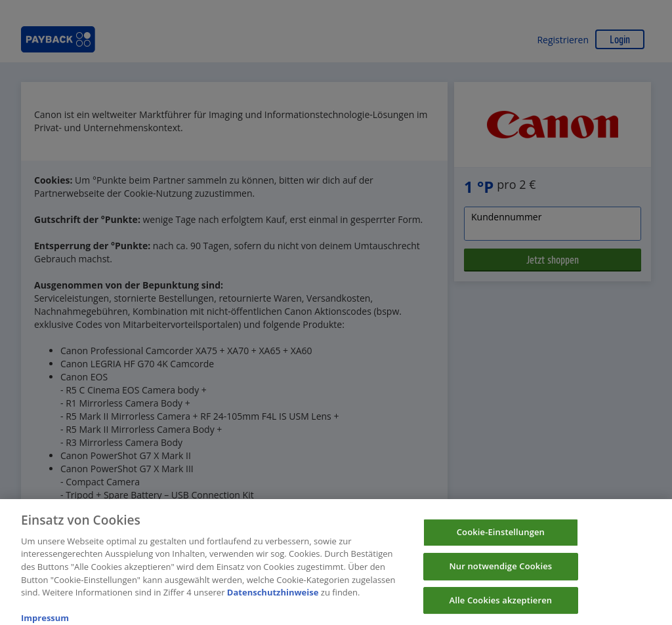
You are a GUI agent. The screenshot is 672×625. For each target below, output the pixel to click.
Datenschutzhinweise (273, 597)
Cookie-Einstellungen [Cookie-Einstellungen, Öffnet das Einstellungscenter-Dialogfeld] (501, 537)
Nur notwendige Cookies (500, 571)
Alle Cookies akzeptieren (501, 605)
